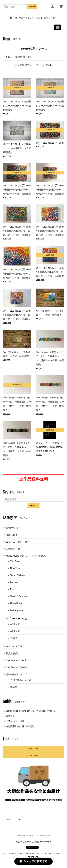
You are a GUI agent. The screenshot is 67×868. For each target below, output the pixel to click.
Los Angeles (16, 610)
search (32, 6)
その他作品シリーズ (28, 65)
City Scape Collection (17, 667)
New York (15, 568)
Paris (13, 589)
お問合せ (10, 716)
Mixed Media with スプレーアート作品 (26, 556)
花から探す (12, 535)
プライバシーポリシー (17, 721)
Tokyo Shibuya (18, 575)
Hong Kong (16, 603)
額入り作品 (12, 653)
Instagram (34, 755)
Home (7, 57)
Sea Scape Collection (17, 660)
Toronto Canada (18, 596)
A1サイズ (15, 631)
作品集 (48, 65)
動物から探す (13, 528)
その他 (14, 638)
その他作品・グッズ (16, 674)
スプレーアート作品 (16, 619)
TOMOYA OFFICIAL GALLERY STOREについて (31, 711)
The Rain (15, 561)
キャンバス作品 (14, 646)
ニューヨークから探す (18, 542)
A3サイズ (15, 624)
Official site (33, 749)
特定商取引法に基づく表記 (20, 726)
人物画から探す (14, 549)
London (14, 582)
